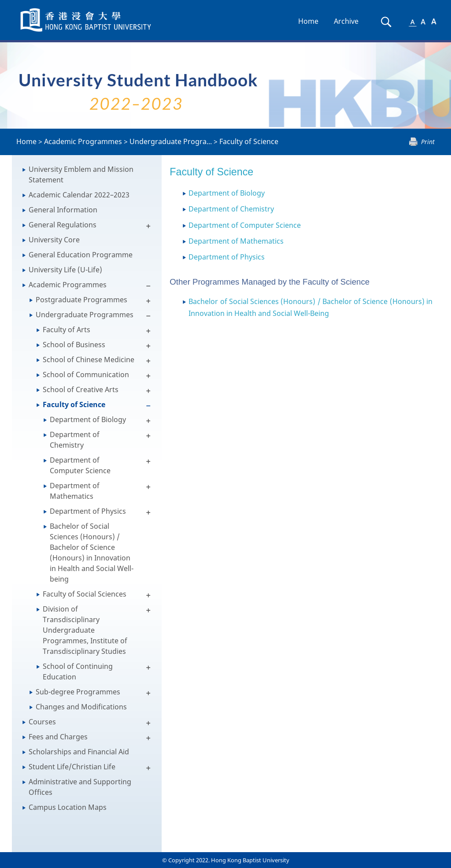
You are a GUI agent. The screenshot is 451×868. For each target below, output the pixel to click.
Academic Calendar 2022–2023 (79, 195)
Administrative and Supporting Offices (80, 787)
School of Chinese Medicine (89, 360)
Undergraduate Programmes (85, 315)
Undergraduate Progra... (171, 141)
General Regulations (63, 225)
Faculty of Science (249, 141)
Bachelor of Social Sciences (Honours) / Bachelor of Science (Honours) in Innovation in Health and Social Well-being (92, 553)
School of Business (74, 345)
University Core (54, 240)
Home (308, 21)
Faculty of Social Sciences (85, 594)
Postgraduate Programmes (81, 300)
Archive (346, 21)
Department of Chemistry (75, 440)
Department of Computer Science (80, 465)
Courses (42, 722)
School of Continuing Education (78, 671)
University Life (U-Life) (65, 270)
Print (428, 142)
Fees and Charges (58, 737)
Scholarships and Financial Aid (79, 752)
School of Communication (86, 375)
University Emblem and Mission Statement (81, 174)
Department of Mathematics (75, 491)
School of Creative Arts (81, 389)
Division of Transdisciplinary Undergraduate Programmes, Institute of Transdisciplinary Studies (85, 630)
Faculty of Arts (67, 330)
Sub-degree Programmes (78, 692)
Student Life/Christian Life (72, 767)
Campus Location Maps (68, 807)
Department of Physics (88, 511)
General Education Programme (81, 255)
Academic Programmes (83, 141)
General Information (63, 210)
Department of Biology (88, 419)
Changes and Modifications (81, 707)
